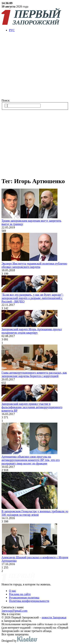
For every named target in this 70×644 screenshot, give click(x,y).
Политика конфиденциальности (29, 601)
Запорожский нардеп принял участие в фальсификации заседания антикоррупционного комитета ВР (32, 407)
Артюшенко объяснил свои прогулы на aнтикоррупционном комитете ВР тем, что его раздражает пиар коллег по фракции (31, 460)
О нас (13, 591)
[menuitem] (39, 30)
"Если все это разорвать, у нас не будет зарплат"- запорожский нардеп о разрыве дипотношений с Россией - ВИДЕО (32, 298)
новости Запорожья (54, 617)
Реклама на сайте (20, 594)
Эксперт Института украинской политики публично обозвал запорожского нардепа (34, 265)
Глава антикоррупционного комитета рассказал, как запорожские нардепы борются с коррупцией (34, 374)
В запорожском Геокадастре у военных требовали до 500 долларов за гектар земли (35, 513)
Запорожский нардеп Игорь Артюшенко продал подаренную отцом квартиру (32, 331)
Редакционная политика (24, 598)
